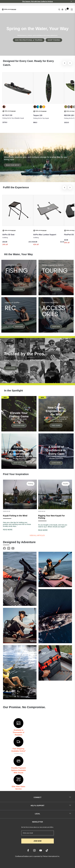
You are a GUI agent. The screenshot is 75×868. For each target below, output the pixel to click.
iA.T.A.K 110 (7, 115)
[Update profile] (62, 9)
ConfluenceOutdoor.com (24, 856)
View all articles (37, 535)
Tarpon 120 (38, 115)
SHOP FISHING (54, 40)
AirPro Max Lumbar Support (45, 235)
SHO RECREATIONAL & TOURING (29, 40)
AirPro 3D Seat (8, 235)
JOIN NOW (38, 841)
